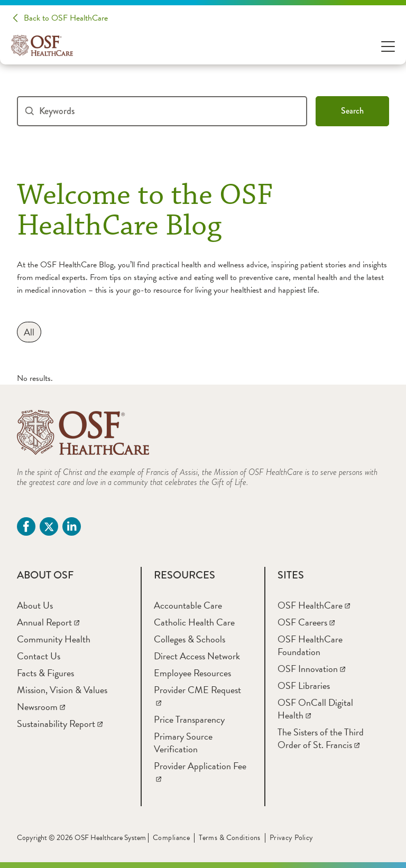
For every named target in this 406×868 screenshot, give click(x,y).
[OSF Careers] (306, 622)
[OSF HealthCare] (314, 605)
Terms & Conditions (230, 838)
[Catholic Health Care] (194, 622)
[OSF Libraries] (304, 685)
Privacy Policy (292, 838)
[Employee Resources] (192, 673)
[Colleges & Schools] (190, 639)
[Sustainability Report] (60, 724)
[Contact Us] (39, 656)
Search (352, 111)
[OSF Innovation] (311, 669)
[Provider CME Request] (197, 696)
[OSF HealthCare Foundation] (310, 645)
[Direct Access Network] (197, 656)
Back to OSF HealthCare (66, 18)
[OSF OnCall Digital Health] (315, 709)
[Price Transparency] (189, 719)
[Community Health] (54, 639)
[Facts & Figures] (45, 673)
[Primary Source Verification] (183, 743)
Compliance (171, 838)
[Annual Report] (48, 622)
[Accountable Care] (188, 605)
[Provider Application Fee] (200, 772)
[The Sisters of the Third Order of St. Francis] (321, 738)
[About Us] (35, 605)
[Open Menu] (388, 46)
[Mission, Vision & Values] (62, 690)
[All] (29, 332)
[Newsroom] (41, 707)
